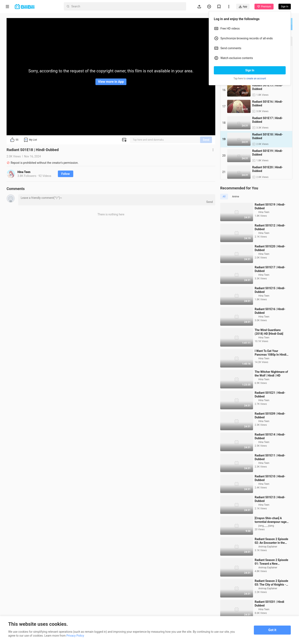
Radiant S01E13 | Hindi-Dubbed (270, 511)
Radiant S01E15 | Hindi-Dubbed (270, 302)
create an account (256, 79)
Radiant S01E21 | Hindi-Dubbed (270, 406)
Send (206, 140)
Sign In (250, 70)
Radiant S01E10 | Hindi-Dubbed (270, 490)
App (243, 7)
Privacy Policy (75, 636)
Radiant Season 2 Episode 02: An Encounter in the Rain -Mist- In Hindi (271, 553)
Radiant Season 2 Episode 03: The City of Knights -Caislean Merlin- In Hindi (271, 595)
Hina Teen (24, 172)
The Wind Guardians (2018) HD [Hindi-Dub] (269, 344)
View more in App (111, 82)
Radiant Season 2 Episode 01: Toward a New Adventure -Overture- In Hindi (271, 574)
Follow (66, 174)
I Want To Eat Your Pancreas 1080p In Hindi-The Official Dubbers (271, 365)
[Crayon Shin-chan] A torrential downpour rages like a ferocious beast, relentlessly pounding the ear (271, 532)
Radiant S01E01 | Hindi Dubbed (269, 616)
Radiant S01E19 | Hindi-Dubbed (270, 218)
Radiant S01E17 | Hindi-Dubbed (270, 281)
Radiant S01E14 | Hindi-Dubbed (270, 448)
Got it (272, 630)
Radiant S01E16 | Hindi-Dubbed (270, 323)
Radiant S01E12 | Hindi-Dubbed (270, 239)
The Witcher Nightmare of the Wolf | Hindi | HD (271, 386)
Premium (264, 7)
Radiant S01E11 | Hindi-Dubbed (270, 469)
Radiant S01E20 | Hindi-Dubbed (270, 260)
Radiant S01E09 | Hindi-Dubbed (270, 427)
